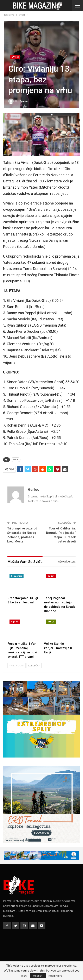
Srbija (51, 622)
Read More (55, 976)
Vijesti (15, 622)
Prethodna (17, 665)
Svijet (15, 57)
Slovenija (17, 576)
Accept (38, 976)
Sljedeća (34, 665)
